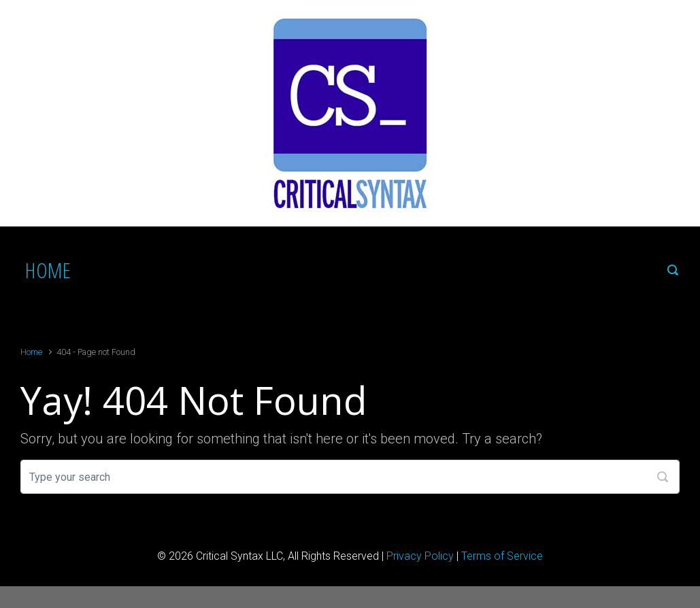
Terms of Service (502, 556)
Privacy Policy (420, 556)
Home (31, 352)
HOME (48, 270)
